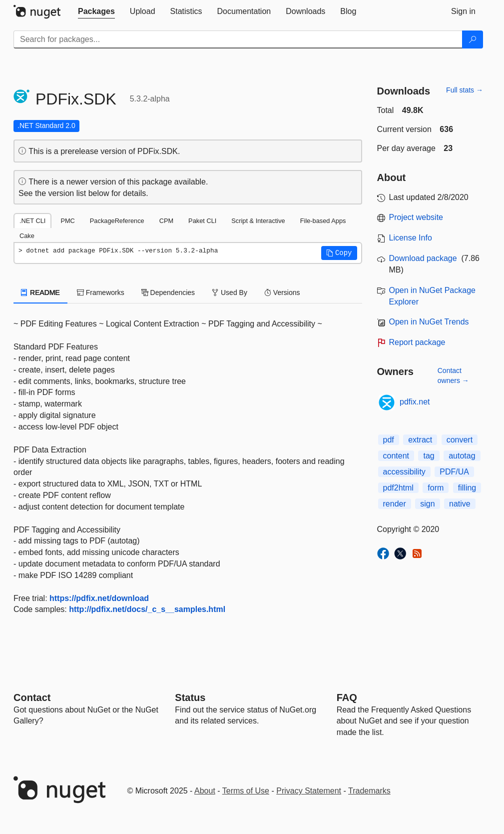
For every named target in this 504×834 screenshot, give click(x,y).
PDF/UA (454, 472)
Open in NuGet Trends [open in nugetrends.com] (429, 322)
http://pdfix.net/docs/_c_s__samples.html (147, 609)
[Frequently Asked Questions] (347, 697)
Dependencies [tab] (168, 292)
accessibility (404, 472)
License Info (411, 238)
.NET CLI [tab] (32, 221)
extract (420, 440)
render (395, 504)
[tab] (96, 11)
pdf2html (398, 488)
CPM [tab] (166, 221)
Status (190, 697)
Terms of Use (246, 791)
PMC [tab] (67, 221)
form (436, 488)
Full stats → (465, 90)
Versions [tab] (282, 292)
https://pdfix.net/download (99, 598)
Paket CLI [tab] (202, 221)
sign (427, 504)
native (460, 504)
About (205, 791)
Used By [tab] (230, 292)
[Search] (473, 39)
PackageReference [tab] (117, 221)
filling (467, 488)
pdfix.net (415, 402)
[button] (339, 253)
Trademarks (369, 791)
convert (460, 440)
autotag (462, 456)
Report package (417, 342)
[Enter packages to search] (238, 39)
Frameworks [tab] (101, 292)
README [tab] (40, 292)
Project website (416, 217)
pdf (389, 440)
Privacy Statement (309, 791)
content (396, 456)
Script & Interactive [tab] (258, 221)
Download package (423, 258)
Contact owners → (453, 375)
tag (429, 456)
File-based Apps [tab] (323, 221)
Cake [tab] (27, 236)
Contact (32, 697)
